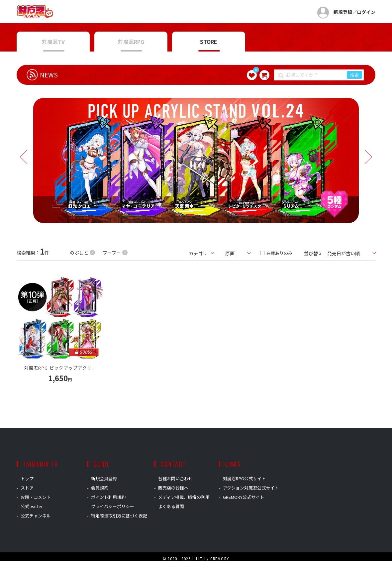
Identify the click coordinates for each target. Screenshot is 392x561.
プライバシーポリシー (113, 506)
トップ (27, 478)
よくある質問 (171, 506)
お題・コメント (36, 497)
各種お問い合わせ (175, 478)
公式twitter (32, 506)
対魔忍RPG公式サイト (244, 478)
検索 (354, 75)
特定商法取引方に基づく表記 (119, 516)
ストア (27, 488)
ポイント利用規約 (108, 497)
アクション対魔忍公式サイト (251, 488)
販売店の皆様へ (173, 488)
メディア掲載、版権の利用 (184, 497)
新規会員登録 (104, 478)
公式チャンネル (36, 516)
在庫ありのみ (276, 253)
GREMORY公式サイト (244, 497)
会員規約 (100, 488)
